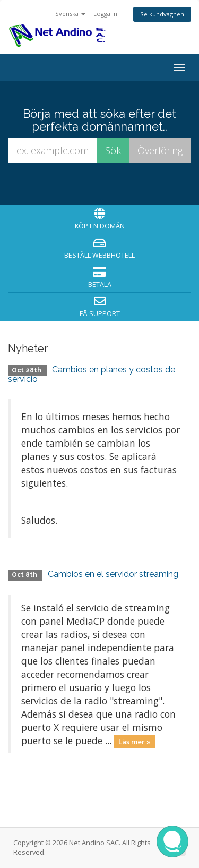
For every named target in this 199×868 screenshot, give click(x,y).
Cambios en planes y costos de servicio (92, 374)
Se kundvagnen (162, 14)
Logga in (105, 14)
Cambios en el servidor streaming (113, 574)
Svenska (70, 14)
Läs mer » (135, 742)
